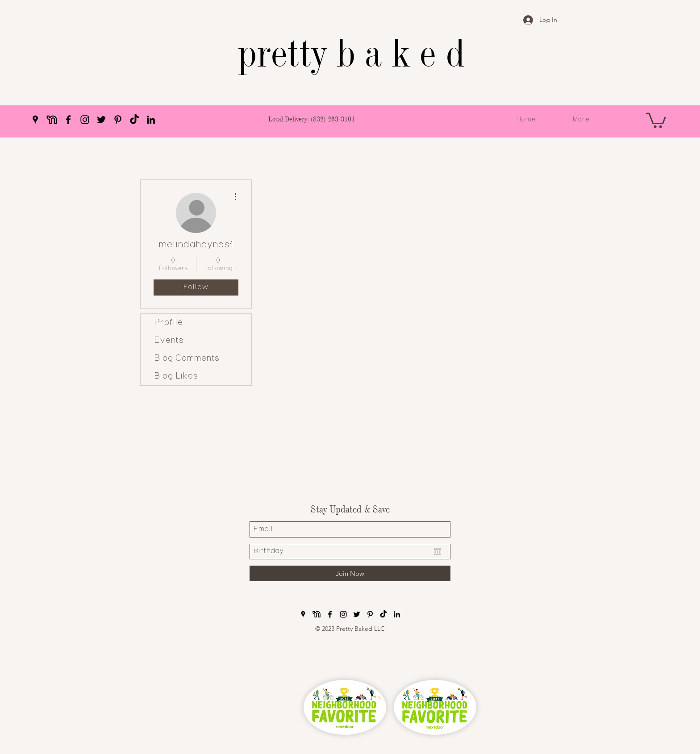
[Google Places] (35, 120)
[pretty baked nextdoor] (52, 120)
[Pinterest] (118, 120)
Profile (169, 323)
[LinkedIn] (151, 120)
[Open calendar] (437, 551)
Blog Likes (176, 376)
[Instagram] (85, 120)
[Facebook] (68, 120)
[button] (656, 120)
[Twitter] (101, 120)
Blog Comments (187, 358)
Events (169, 341)
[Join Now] (350, 573)
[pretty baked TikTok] (134, 120)
